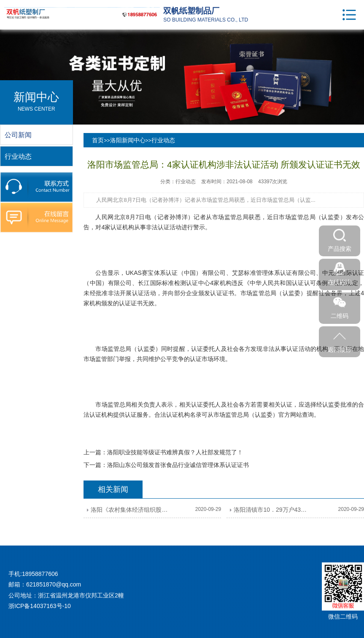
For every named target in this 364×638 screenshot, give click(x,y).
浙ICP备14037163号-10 (40, 606)
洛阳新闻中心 (128, 140)
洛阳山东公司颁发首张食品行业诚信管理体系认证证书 (178, 465)
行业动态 (163, 140)
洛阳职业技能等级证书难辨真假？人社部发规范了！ (175, 452)
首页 (98, 140)
